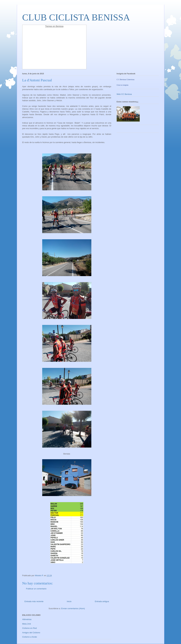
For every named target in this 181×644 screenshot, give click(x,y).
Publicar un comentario (36, 589)
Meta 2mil (27, 624)
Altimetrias (27, 619)
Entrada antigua (102, 601)
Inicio (69, 601)
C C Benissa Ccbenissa (126, 80)
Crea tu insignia (123, 85)
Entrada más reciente (34, 601)
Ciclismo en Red (30, 628)
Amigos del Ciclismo (31, 633)
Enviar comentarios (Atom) (73, 608)
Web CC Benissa (124, 94)
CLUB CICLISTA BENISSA (76, 17)
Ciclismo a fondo (30, 637)
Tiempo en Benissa (54, 26)
